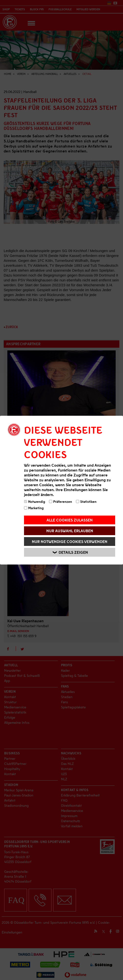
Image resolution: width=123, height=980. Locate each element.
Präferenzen (61, 502)
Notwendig (35, 502)
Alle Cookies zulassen (70, 520)
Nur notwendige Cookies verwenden (70, 541)
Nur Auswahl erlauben (70, 531)
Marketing (34, 508)
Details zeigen (70, 552)
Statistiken (86, 502)
